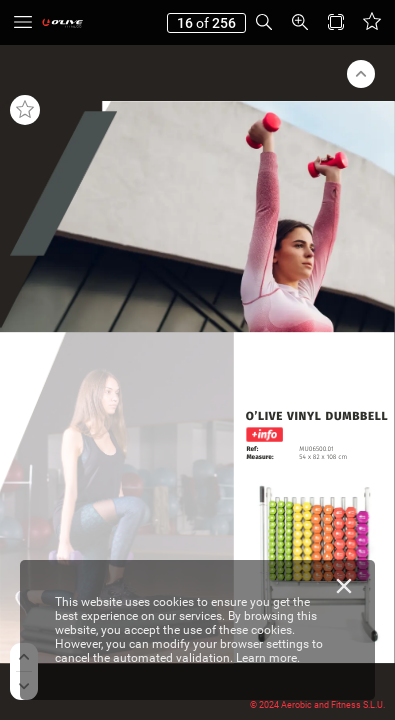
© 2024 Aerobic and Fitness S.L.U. (317, 705)
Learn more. (268, 658)
